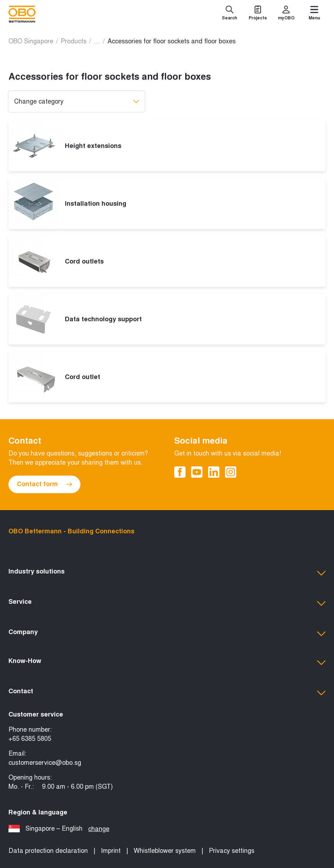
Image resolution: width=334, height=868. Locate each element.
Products (74, 41)
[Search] (230, 14)
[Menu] (314, 14)
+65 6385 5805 (30, 739)
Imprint (111, 851)
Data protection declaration (48, 851)
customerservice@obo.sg (45, 763)
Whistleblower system (165, 851)
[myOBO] (286, 14)
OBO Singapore (31, 41)
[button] (167, 573)
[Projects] (258, 14)
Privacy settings (232, 851)
